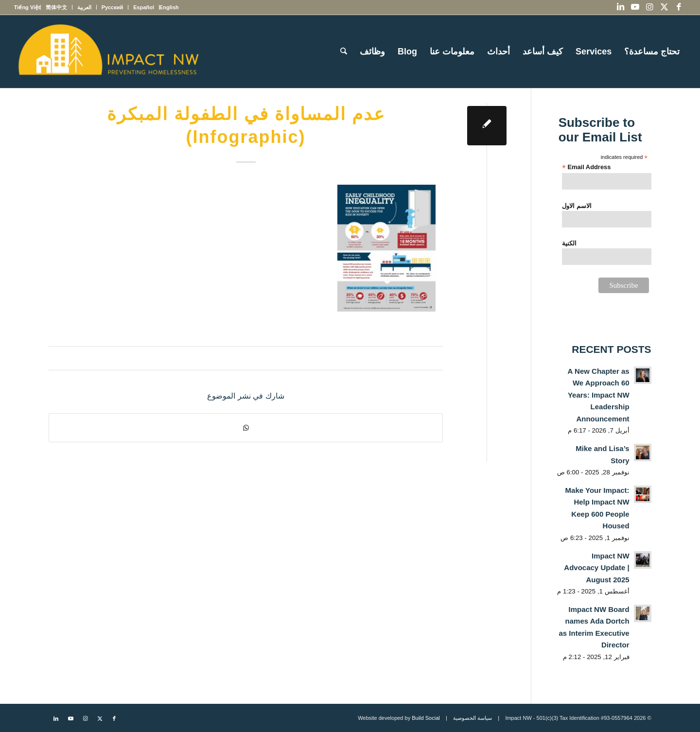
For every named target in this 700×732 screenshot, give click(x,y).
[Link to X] (664, 7)
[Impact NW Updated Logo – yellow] (108, 52)
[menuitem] (169, 7)
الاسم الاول (577, 206)
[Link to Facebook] (679, 7)
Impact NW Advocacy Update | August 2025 (596, 568)
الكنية (569, 243)
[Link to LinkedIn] (620, 7)
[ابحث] (344, 52)
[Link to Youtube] (635, 7)
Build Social (426, 718)
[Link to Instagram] (649, 7)
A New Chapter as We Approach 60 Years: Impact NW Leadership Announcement (599, 395)
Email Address (586, 167)
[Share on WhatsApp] (245, 428)
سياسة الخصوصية (472, 718)
